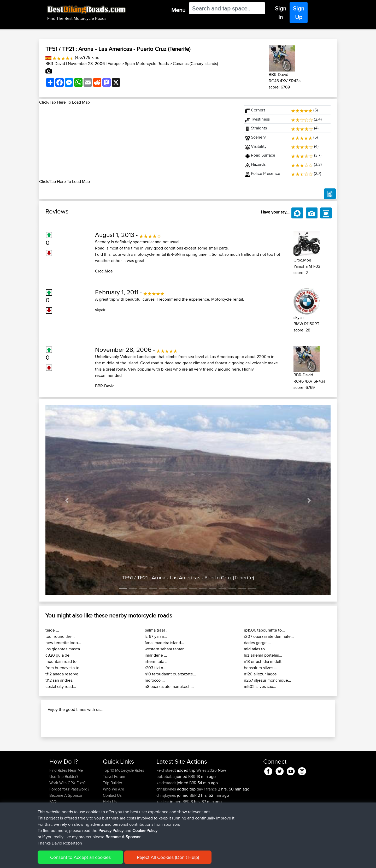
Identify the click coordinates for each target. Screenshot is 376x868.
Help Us (110, 835)
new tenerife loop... (63, 643)
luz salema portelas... (263, 655)
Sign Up (299, 13)
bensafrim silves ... (261, 668)
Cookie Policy (145, 860)
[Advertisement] (138, 142)
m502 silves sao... (260, 686)
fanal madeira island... (164, 643)
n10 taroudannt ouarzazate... (170, 674)
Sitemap (98, 860)
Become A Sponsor (66, 829)
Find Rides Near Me (66, 804)
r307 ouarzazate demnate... (269, 636)
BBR (192, 810)
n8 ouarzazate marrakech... (169, 686)
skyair (100, 310)
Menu (178, 10)
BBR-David (55, 64)
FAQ (53, 835)
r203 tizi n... (155, 668)
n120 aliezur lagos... (262, 674)
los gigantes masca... (64, 649)
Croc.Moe (104, 271)
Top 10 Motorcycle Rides (124, 804)
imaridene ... (156, 655)
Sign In (281, 13)
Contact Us (112, 829)
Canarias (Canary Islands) (195, 64)
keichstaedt (167, 804)
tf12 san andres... (60, 680)
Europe (114, 64)
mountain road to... (63, 661)
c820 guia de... (59, 655)
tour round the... (60, 636)
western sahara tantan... (166, 649)
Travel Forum (114, 810)
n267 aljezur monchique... (268, 680)
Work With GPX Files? (67, 816)
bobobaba (166, 810)
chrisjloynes (167, 823)
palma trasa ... (157, 630)
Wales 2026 (207, 804)
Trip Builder (113, 816)
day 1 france (207, 823)
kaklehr (163, 835)
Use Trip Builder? (64, 810)
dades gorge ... (257, 643)
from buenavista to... (64, 668)
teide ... (52, 630)
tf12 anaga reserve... (63, 674)
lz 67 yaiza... (156, 636)
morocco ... (155, 680)
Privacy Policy (119, 860)
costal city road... (61, 686)
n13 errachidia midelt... (264, 661)
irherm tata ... (157, 661)
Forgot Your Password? (69, 823)
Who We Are (113, 823)
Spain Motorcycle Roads (147, 64)
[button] (67, 500)
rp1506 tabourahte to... (264, 630)
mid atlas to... (256, 649)
